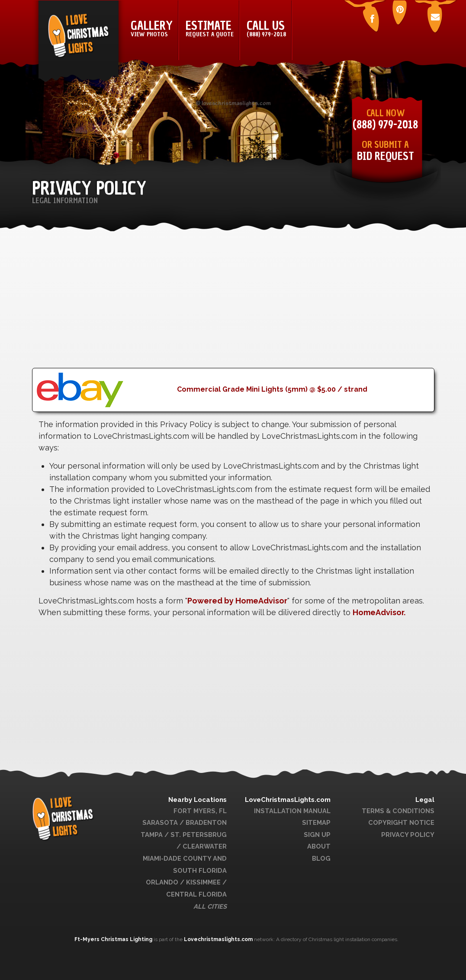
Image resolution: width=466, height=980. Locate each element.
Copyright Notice (401, 822)
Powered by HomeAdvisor (237, 601)
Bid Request (386, 156)
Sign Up (317, 835)
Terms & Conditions (398, 811)
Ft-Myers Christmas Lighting (114, 939)
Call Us (266, 28)
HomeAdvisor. (379, 612)
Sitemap (316, 822)
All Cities (210, 906)
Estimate (210, 28)
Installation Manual (292, 811)
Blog (321, 858)
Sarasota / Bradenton (185, 822)
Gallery (152, 28)
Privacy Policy (408, 835)
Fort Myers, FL (200, 811)
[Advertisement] (233, 307)
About (319, 846)
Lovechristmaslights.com (218, 939)
